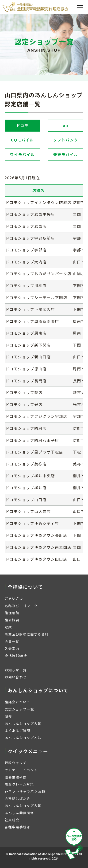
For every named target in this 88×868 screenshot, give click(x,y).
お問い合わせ (16, 677)
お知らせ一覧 (16, 670)
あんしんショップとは (23, 738)
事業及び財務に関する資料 (27, 634)
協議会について (17, 702)
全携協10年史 (16, 656)
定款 (8, 627)
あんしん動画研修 (19, 813)
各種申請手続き (17, 827)
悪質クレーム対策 (19, 784)
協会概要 (12, 620)
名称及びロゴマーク (21, 606)
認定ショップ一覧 (19, 709)
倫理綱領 (12, 613)
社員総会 (12, 820)
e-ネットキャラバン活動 (25, 791)
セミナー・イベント (21, 770)
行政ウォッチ (16, 763)
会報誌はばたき (17, 798)
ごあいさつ (14, 598)
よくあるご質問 (17, 731)
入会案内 (12, 649)
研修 (8, 716)
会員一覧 (12, 641)
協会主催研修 (16, 777)
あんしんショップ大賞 (23, 723)
